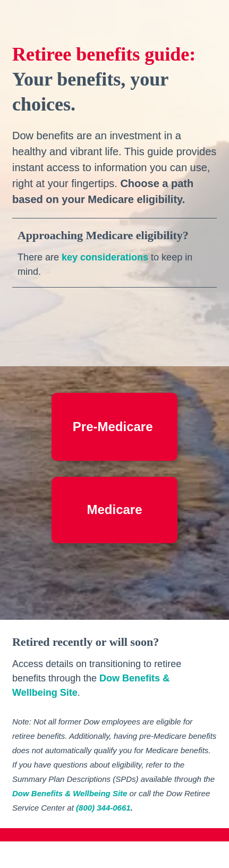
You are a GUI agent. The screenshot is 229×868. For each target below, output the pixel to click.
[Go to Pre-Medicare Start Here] (114, 427)
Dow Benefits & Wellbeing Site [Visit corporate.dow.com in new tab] (70, 793)
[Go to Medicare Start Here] (114, 510)
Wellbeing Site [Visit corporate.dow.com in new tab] (45, 693)
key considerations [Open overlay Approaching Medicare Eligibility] (105, 257)
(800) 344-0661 (103, 808)
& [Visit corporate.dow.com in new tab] (166, 678)
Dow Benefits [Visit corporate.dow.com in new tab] (130, 678)
